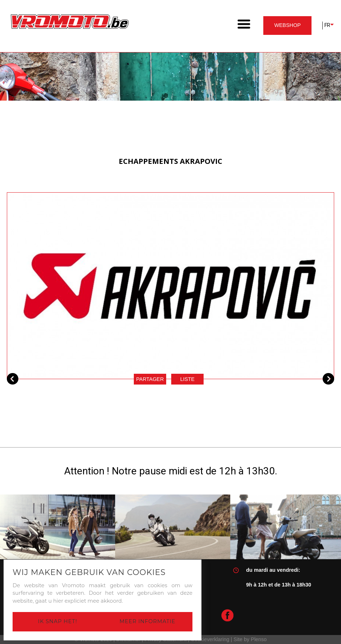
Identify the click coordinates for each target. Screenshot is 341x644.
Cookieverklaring (210, 639)
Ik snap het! (58, 621)
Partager (150, 379)
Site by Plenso (250, 639)
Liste (187, 379)
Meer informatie (147, 621)
